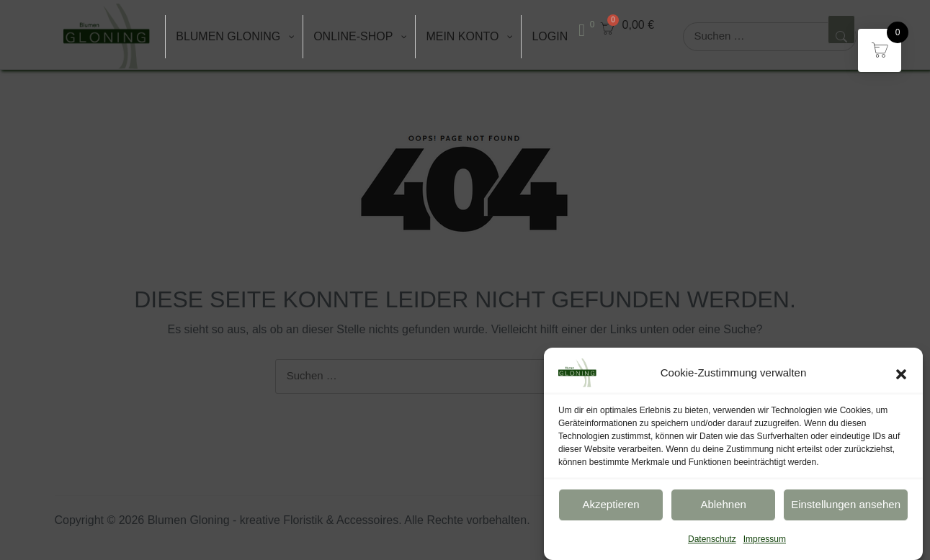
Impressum (765, 545)
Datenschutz (712, 545)
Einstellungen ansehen (846, 511)
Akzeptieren (611, 511)
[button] (901, 379)
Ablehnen (723, 511)
